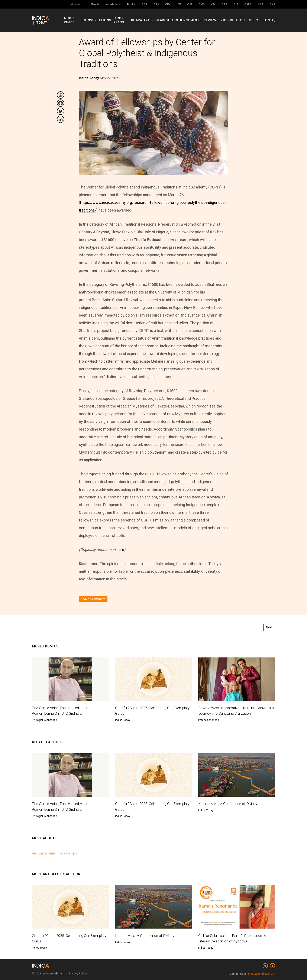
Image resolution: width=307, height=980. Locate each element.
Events (95, 5)
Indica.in (74, 5)
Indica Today (123, 720)
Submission (261, 17)
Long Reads (133, 17)
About (244, 17)
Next (269, 627)
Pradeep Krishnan (209, 720)
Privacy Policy (78, 973)
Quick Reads (83, 17)
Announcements (195, 17)
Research (171, 17)
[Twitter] (61, 111)
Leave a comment (93, 599)
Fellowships (68, 853)
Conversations (108, 17)
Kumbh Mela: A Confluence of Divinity (229, 804)
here (120, 550)
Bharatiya (153, 17)
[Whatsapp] (61, 95)
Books (131, 5)
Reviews (217, 17)
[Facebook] (61, 103)
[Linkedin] (61, 119)
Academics (113, 5)
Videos (231, 17)
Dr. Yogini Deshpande (44, 720)
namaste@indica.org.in (261, 974)
